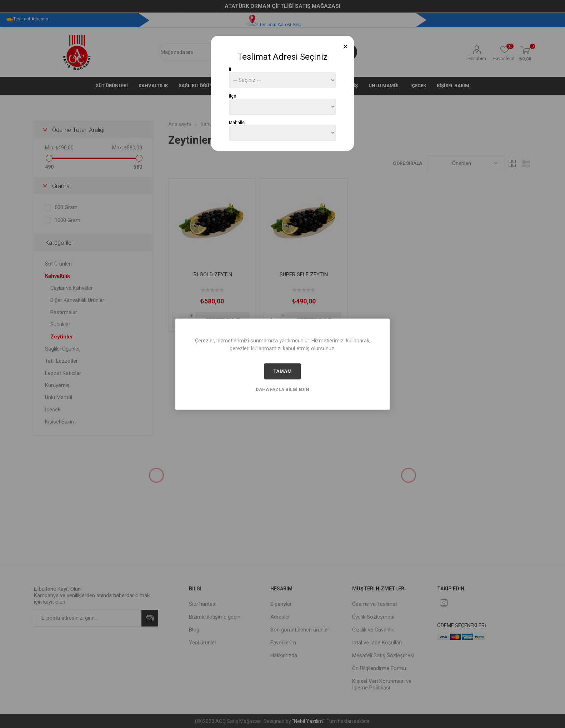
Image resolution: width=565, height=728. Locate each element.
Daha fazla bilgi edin (282, 389)
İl (230, 70)
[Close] (346, 47)
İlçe (232, 96)
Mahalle (237, 122)
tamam (282, 371)
